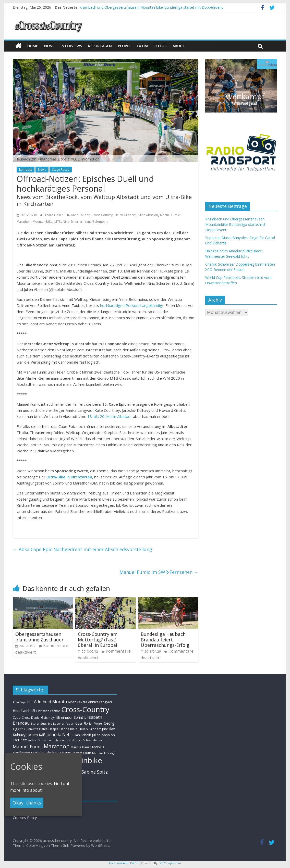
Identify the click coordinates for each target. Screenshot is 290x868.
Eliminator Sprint (70, 717)
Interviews (71, 46)
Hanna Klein (69, 729)
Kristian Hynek (65, 740)
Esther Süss (39, 723)
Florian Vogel (93, 723)
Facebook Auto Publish (125, 863)
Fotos (160, 46)
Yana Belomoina (96, 222)
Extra (143, 46)
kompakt (26, 170)
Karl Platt (20, 740)
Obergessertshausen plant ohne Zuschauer (39, 637)
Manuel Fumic (170, 215)
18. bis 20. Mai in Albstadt (110, 416)
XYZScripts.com (170, 863)
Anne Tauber (80, 215)
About (179, 46)
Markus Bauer (81, 747)
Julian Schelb (81, 735)
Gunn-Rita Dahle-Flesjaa (41, 729)
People (124, 46)
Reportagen (100, 46)
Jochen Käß (36, 735)
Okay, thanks (27, 803)
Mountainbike (43, 222)
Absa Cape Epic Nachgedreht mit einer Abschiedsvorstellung (82, 549)
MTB (58, 222)
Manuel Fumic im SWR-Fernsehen (159, 572)
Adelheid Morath (50, 702)
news (49, 46)
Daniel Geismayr (43, 717)
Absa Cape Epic (23, 702)
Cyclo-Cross (21, 718)
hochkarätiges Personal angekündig (131, 305)
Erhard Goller (53, 215)
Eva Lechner (56, 723)
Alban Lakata (77, 702)
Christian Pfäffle (48, 711)
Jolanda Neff (59, 734)
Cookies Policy (25, 818)
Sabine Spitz (95, 772)
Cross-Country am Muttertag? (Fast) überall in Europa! (98, 640)
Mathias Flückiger (104, 753)
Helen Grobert (125, 215)
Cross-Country (102, 215)
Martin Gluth (82, 753)
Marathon (24, 222)
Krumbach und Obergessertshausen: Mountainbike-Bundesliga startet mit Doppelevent (151, 7)
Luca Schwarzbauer (89, 740)
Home (33, 46)
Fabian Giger (74, 724)
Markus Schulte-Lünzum (51, 753)
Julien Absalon (148, 215)
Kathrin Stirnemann (41, 740)
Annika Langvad (100, 702)
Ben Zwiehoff (24, 711)
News (42, 170)
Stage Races (61, 170)
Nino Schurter (73, 222)
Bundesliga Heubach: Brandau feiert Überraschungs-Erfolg (165, 640)
